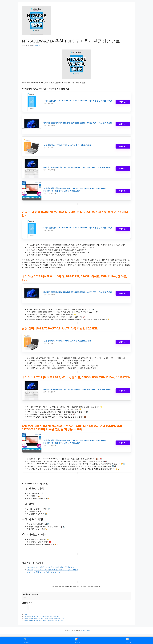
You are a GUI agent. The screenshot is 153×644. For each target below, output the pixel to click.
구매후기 (43, 616)
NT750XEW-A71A (30, 616)
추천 (58, 616)
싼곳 (48, 616)
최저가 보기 (123, 102)
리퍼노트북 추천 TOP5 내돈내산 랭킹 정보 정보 (44, 572)
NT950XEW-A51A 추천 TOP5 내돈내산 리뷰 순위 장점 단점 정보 (44, 620)
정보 (55, 616)
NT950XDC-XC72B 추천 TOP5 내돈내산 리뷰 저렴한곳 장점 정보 (51, 567)
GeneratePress (85, 630)
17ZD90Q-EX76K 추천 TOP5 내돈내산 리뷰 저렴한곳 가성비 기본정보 (52, 570)
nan (25, 614)
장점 (51, 616)
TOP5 (38, 616)
